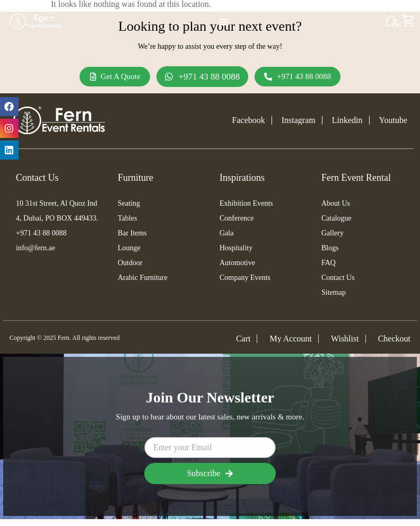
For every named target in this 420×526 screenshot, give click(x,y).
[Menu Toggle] (224, 22)
